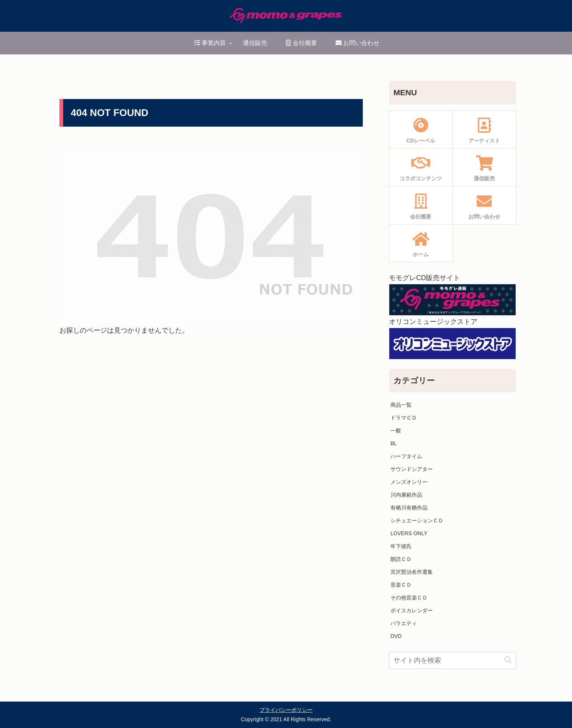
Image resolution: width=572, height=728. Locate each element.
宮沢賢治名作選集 (412, 572)
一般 (396, 431)
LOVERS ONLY (409, 533)
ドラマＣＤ (404, 418)
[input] (452, 661)
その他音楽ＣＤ (409, 598)
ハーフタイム (406, 456)
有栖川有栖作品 (409, 508)
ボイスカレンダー (412, 610)
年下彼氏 (401, 546)
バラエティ (404, 623)
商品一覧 (401, 405)
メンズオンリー (409, 482)
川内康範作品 (406, 495)
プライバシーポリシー (286, 710)
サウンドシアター (412, 469)
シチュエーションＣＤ (417, 520)
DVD (396, 636)
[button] (508, 660)
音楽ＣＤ (401, 585)
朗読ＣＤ (401, 559)
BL (394, 443)
